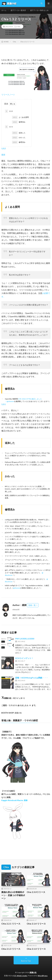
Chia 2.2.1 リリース (11, 923)
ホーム (4, 10)
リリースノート (8, 95)
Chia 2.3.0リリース (36, 891)
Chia (19, 26)
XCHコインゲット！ (24, 657)
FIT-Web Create (20, 975)
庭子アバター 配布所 (18, 10)
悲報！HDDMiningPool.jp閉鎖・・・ (32, 677)
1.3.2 (9, 111)
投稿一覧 (32, 604)
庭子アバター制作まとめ (39, 10)
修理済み (19, 122)
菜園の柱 (33, 971)
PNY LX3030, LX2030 (25, 638)
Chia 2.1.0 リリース (36, 948)
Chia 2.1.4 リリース (36, 923)
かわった (19, 138)
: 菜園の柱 (12, 712)
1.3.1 (9, 127)
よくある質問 (20, 117)
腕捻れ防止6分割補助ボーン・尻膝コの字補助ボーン (13, 894)
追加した (19, 133)
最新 (3, 155)
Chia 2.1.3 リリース (11, 948)
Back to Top (26, 960)
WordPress (43, 975)
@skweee (10, 401)
